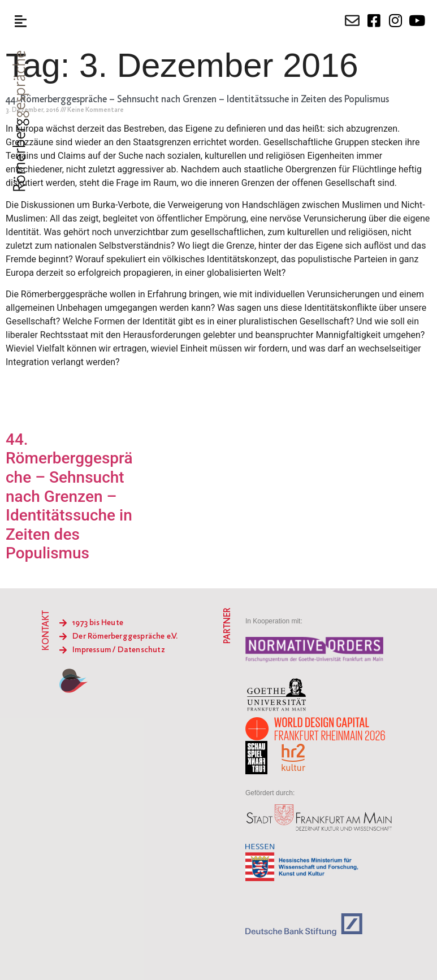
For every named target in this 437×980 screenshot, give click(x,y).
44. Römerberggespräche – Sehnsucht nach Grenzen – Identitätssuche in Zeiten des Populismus (197, 100)
